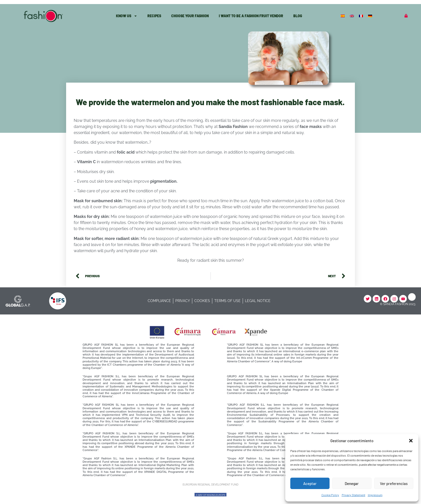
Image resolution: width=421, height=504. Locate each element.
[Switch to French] (361, 16)
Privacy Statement (353, 495)
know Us (127, 16)
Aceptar (310, 483)
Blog (298, 16)
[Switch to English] (352, 16)
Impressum (375, 495)
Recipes (154, 16)
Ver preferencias (394, 483)
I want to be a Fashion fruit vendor (251, 16)
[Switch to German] (371, 16)
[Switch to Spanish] (343, 16)
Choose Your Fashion (190, 16)
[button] (411, 441)
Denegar (352, 483)
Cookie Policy (330, 495)
